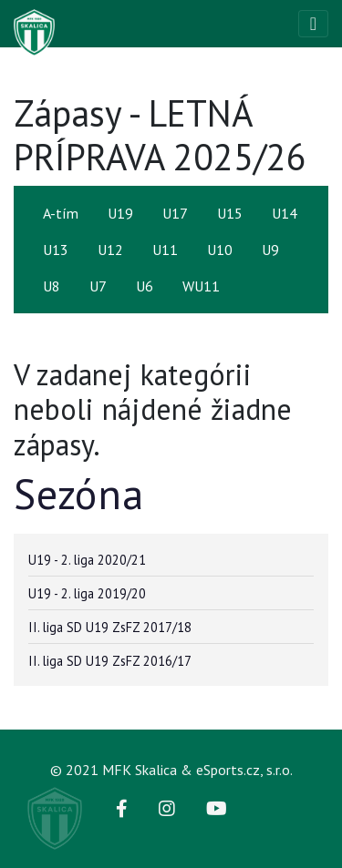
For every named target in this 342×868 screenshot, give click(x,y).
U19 (120, 213)
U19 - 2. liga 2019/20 (87, 593)
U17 (175, 213)
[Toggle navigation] (313, 24)
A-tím (61, 213)
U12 (110, 250)
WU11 (201, 286)
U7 (98, 286)
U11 (165, 250)
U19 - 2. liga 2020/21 (87, 560)
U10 (220, 250)
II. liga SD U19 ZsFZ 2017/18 (110, 627)
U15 (230, 213)
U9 (270, 250)
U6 (145, 286)
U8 (52, 286)
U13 (56, 250)
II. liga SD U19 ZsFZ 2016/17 (110, 661)
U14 (285, 213)
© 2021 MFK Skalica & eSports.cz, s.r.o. (171, 770)
